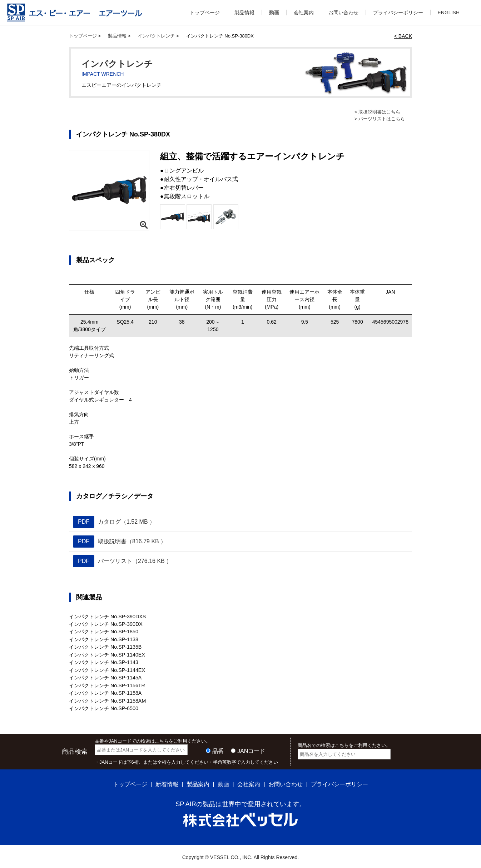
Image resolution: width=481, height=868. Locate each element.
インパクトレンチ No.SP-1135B (105, 647)
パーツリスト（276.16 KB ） (122, 561)
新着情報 (167, 782)
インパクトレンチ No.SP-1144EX (107, 669)
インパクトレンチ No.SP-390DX (105, 624)
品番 (218, 749)
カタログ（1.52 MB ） (114, 522)
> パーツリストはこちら (380, 119)
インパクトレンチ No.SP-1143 (103, 662)
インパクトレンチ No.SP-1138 (103, 639)
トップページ (205, 13)
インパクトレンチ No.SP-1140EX (107, 654)
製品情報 (244, 13)
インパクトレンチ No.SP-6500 (103, 707)
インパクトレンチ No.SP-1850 (103, 632)
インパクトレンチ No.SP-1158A (105, 692)
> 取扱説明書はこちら (377, 112)
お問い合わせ (343, 13)
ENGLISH (449, 13)
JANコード (251, 749)
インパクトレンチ (156, 36)
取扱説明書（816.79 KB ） (120, 542)
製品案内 (198, 782)
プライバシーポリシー (398, 13)
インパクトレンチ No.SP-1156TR (107, 684)
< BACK (403, 36)
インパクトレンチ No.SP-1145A (105, 677)
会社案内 (304, 13)
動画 (274, 13)
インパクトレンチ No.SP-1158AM (107, 699)
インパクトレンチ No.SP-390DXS (107, 617)
